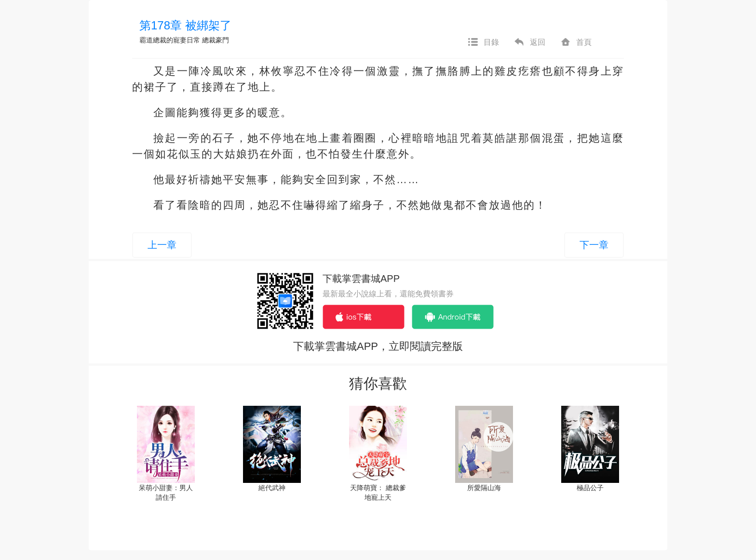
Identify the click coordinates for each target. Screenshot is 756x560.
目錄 (483, 42)
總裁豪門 (216, 40)
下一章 (594, 245)
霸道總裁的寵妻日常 (171, 40)
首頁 (576, 42)
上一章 (162, 245)
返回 (529, 42)
